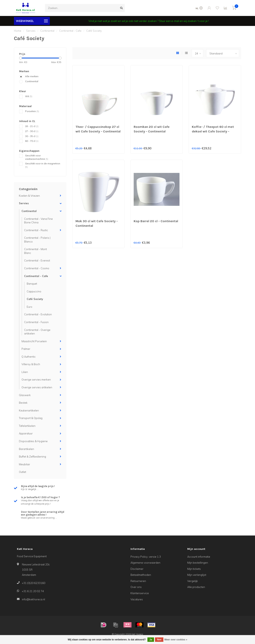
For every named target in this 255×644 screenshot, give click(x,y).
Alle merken (32, 76)
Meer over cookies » (176, 640)
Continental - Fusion (36, 322)
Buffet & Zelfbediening (32, 457)
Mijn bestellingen (198, 563)
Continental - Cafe (36, 276)
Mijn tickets (194, 569)
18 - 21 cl (32, 126)
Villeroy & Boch (31, 364)
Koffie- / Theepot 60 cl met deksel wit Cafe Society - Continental (213, 131)
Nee (159, 640)
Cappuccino (34, 291)
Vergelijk (193, 581)
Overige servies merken (36, 380)
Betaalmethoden (141, 575)
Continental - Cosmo (37, 268)
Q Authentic (29, 357)
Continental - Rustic (36, 230)
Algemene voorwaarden (145, 563)
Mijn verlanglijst (197, 575)
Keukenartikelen (29, 410)
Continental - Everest (37, 260)
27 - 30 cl (32, 131)
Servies (24, 203)
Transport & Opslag (31, 418)
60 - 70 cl (32, 141)
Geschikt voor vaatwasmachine (37, 157)
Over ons (136, 587)
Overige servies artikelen (37, 387)
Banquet (32, 284)
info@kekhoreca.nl (33, 599)
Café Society (35, 299)
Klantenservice (140, 593)
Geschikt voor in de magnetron (43, 165)
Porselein (32, 111)
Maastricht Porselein (34, 341)
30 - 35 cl (32, 136)
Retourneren (138, 581)
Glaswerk (25, 395)
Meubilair (25, 464)
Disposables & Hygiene (33, 441)
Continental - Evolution (38, 314)
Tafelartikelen (27, 426)
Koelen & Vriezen (29, 196)
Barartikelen (26, 449)
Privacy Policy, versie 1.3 (146, 557)
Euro (29, 307)
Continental (32, 81)
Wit (29, 96)
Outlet (23, 472)
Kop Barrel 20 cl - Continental (156, 221)
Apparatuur (26, 433)
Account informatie (199, 557)
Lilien (25, 372)
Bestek (23, 403)
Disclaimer (137, 569)
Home (18, 31)
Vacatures (137, 599)
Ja (151, 640)
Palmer (26, 349)
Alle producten (196, 587)
